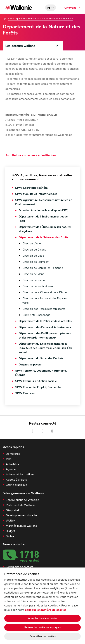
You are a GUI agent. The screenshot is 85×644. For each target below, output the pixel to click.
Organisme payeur (30, 365)
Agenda (11, 469)
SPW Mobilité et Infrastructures (36, 194)
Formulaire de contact (20, 567)
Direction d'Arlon (32, 244)
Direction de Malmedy (36, 262)
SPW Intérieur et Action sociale (36, 381)
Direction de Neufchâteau (38, 286)
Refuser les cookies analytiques (42, 627)
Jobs (9, 459)
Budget (10, 531)
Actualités (12, 464)
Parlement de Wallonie (21, 505)
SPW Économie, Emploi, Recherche (38, 387)
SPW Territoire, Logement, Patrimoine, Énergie (41, 373)
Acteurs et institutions (20, 475)
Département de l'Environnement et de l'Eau (43, 219)
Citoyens (70, 8)
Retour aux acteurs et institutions (31, 155)
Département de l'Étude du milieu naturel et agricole (45, 229)
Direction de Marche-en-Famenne (43, 268)
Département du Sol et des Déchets (41, 358)
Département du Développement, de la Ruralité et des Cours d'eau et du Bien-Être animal (46, 348)
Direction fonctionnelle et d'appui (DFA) (44, 210)
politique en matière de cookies (46, 610)
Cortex (10, 536)
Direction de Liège (33, 256)
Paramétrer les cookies (42, 636)
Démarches (13, 454)
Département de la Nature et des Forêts (44, 237)
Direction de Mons (33, 274)
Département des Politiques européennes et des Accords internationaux (45, 335)
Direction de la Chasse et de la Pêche (45, 292)
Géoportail (12, 510)
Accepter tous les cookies (43, 618)
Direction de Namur (34, 280)
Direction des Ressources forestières (44, 309)
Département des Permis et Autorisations (45, 327)
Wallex (10, 521)
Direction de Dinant (34, 250)
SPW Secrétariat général (32, 188)
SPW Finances (25, 393)
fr (49, 8)
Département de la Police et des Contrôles (45, 321)
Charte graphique (16, 485)
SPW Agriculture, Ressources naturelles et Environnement (41, 19)
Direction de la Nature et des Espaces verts (45, 301)
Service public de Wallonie (22, 500)
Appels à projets (16, 480)
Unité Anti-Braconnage (36, 315)
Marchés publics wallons (21, 526)
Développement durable (21, 516)
